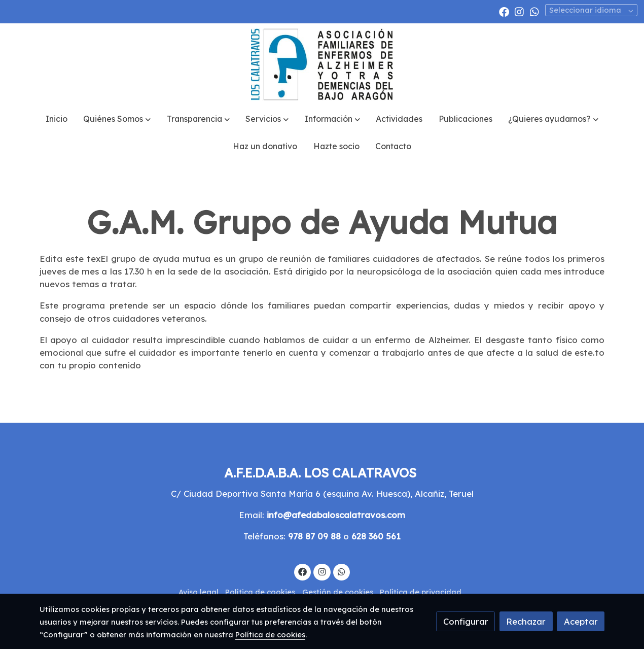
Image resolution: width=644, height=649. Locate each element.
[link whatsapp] (534, 11)
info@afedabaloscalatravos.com (336, 515)
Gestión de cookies (338, 592)
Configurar (466, 621)
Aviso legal (199, 592)
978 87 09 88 (314, 536)
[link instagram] (519, 11)
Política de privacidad (421, 592)
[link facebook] (504, 11)
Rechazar (526, 621)
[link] (322, 64)
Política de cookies (260, 592)
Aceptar (581, 621)
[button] (117, 119)
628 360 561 (376, 536)
